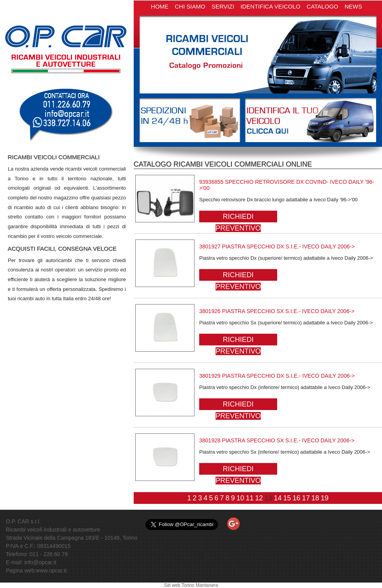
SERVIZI (223, 6)
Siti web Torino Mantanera (191, 585)
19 (325, 498)
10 (240, 498)
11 (249, 498)
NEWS (353, 6)
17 (306, 498)
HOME (160, 6)
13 (269, 498)
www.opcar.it (51, 570)
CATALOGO (323, 6)
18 (315, 498)
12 (259, 498)
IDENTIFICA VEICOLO (270, 6)
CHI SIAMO (190, 6)
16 (297, 498)
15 (287, 498)
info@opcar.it (40, 562)
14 (278, 498)
